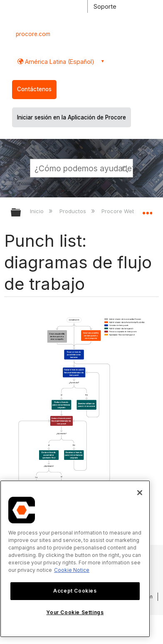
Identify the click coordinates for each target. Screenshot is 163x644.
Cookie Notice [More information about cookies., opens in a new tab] (72, 570)
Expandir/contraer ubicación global (147, 210)
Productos (74, 211)
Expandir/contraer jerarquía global (21, 213)
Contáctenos (34, 89)
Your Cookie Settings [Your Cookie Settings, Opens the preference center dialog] (75, 612)
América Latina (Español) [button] (59, 62)
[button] (125, 168)
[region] (75, 559)
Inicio (38, 211)
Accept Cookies (75, 591)
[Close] (140, 493)
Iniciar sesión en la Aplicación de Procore (72, 117)
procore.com (33, 34)
